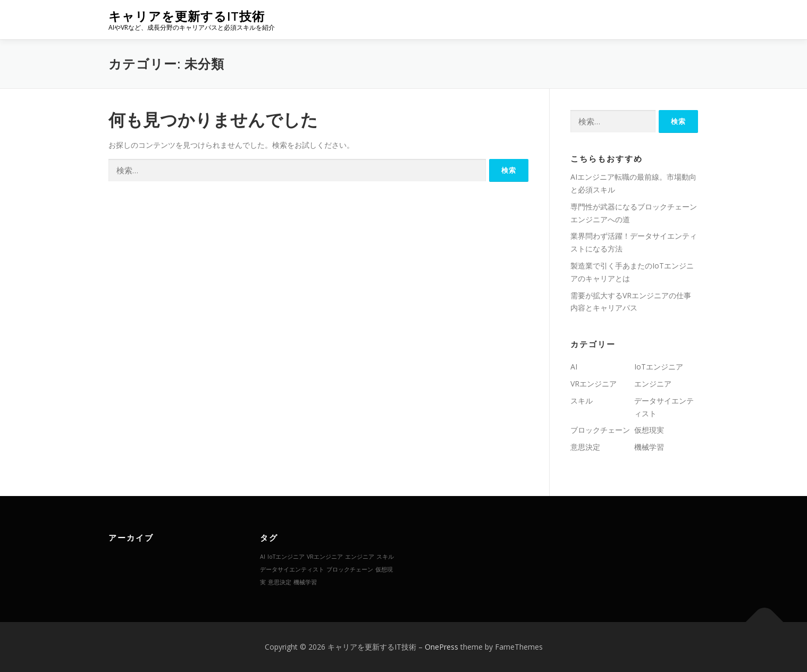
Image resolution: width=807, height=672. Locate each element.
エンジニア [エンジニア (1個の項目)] (360, 557)
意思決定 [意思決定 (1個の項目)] (280, 582)
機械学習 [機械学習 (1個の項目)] (305, 582)
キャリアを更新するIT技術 (187, 16)
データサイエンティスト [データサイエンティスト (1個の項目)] (292, 569)
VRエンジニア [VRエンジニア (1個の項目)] (325, 557)
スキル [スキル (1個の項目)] (385, 557)
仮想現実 (649, 430)
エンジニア (653, 384)
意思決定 (585, 447)
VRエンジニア (594, 384)
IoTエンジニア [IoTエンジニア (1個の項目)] (286, 557)
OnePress (442, 647)
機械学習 (649, 447)
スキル (582, 401)
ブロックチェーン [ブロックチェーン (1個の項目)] (350, 569)
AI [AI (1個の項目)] (263, 557)
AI (574, 367)
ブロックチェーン (600, 430)
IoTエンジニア (659, 367)
